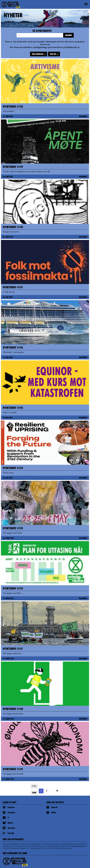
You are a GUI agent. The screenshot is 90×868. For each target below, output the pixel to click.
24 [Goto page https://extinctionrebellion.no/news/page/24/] (57, 791)
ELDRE (34, 793)
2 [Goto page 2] (47, 791)
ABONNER (68, 35)
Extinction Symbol (78, 846)
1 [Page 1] (41, 791)
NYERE (34, 786)
